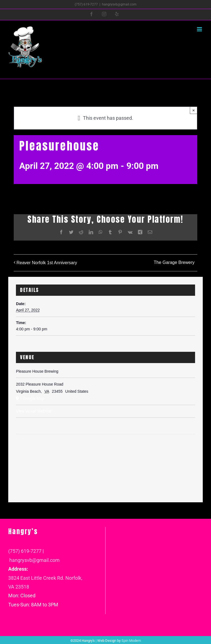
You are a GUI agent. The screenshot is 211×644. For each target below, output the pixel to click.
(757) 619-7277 (25, 551)
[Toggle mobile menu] (200, 29)
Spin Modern (131, 641)
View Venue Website (34, 411)
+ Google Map (32, 398)
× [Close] (194, 110)
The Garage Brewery (174, 262)
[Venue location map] (105, 451)
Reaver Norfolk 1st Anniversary (47, 263)
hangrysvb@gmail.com (119, 4)
